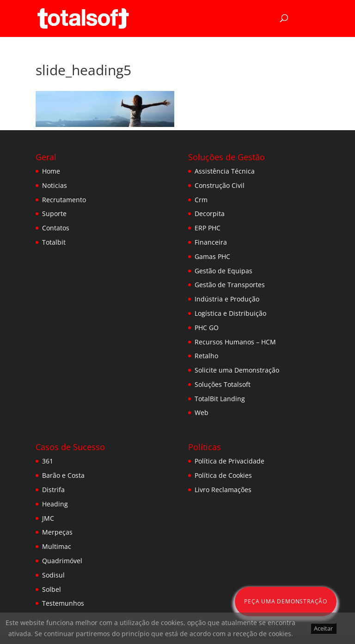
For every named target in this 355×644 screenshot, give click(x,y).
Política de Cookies (223, 475)
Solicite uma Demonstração (237, 370)
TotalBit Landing (220, 399)
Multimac (57, 546)
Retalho (206, 356)
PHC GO (207, 328)
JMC (48, 518)
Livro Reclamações (223, 490)
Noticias (55, 185)
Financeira (211, 242)
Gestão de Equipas (223, 271)
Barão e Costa (63, 475)
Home (51, 171)
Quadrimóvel (62, 561)
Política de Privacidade (230, 461)
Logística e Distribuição (230, 313)
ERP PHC (208, 228)
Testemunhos (63, 603)
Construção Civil (220, 185)
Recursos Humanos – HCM (235, 342)
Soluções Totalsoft (223, 384)
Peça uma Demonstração (286, 601)
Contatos (56, 228)
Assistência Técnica (225, 171)
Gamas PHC (212, 256)
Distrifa (53, 490)
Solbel (52, 589)
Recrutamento (64, 200)
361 (48, 461)
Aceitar (323, 628)
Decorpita (210, 214)
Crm (201, 200)
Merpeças (57, 532)
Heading (55, 504)
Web (202, 412)
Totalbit (54, 242)
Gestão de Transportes (230, 285)
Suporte (54, 214)
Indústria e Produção (227, 299)
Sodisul (53, 575)
